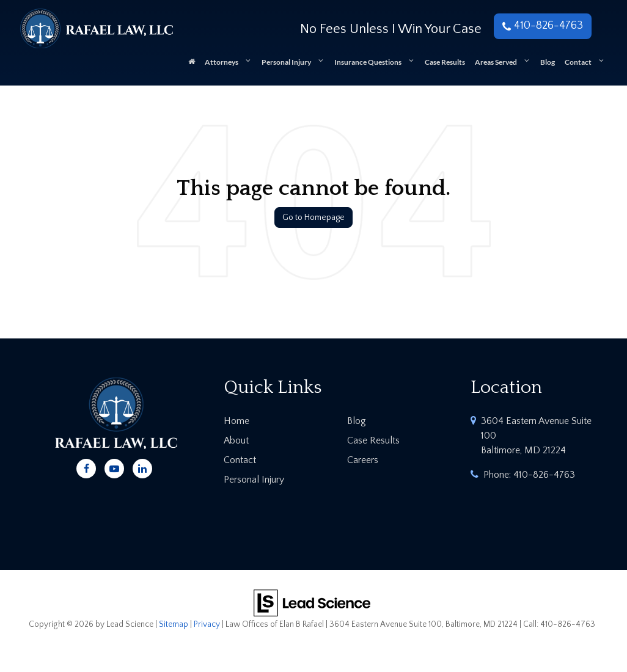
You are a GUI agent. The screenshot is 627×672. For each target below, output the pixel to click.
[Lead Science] (312, 602)
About (236, 440)
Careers (363, 460)
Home (237, 421)
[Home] (192, 66)
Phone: (529, 475)
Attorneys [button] (222, 62)
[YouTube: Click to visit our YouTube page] (114, 467)
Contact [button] (578, 62)
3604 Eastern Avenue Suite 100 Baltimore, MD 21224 (536, 436)
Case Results (445, 62)
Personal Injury (254, 480)
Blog (548, 62)
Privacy (207, 624)
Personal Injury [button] (286, 62)
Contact (240, 460)
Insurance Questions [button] (368, 62)
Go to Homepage (313, 217)
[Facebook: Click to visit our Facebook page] (86, 467)
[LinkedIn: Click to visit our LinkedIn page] (142, 467)
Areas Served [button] (496, 62)
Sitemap (174, 624)
